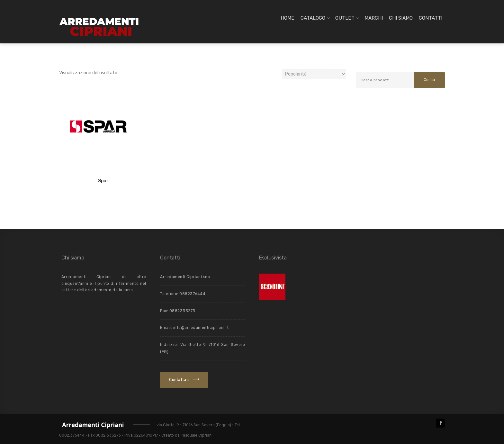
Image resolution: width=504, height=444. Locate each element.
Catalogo (313, 18)
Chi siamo (401, 18)
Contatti (431, 18)
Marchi (374, 18)
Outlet (345, 18)
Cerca (429, 80)
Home (288, 18)
